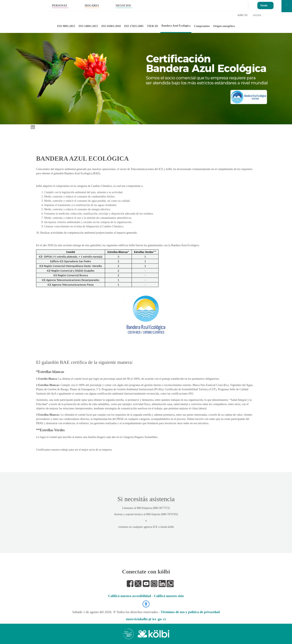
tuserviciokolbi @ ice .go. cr (146, 619)
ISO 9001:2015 (66, 26)
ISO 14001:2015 (88, 26)
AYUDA (257, 15)
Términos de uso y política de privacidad (190, 612)
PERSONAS (60, 6)
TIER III (152, 26)
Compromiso (202, 26)
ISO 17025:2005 (134, 26)
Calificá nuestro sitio (169, 596)
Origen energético (224, 26)
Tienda (264, 5)
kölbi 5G (243, 15)
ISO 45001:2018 (111, 26)
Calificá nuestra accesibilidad (130, 596)
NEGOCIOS (123, 6)
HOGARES (92, 6)
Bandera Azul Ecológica (176, 26)
